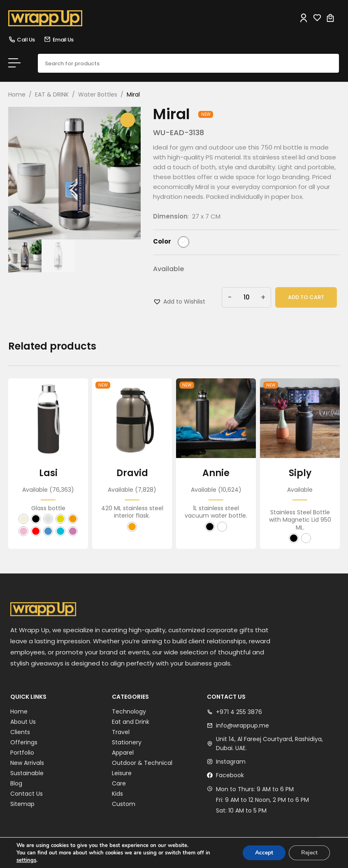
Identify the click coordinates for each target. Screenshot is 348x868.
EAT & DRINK (52, 94)
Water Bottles (98, 94)
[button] (179, 302)
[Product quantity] (246, 297)
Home (17, 94)
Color (162, 242)
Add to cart (306, 297)
